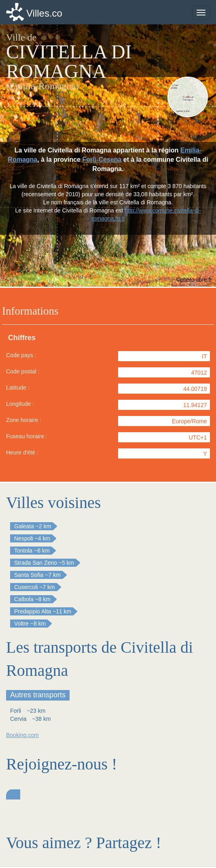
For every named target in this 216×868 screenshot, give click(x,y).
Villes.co (44, 13)
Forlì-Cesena (102, 160)
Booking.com (22, 735)
